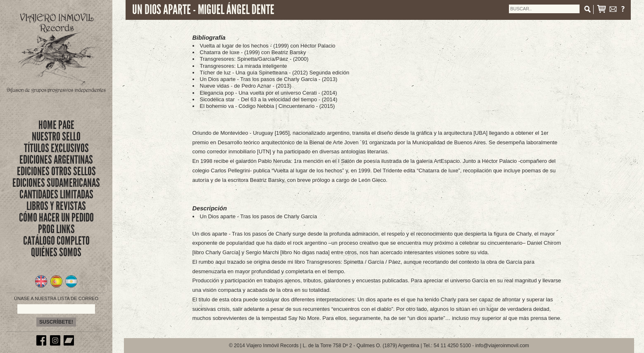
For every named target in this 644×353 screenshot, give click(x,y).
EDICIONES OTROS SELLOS (56, 171)
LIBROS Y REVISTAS (56, 206)
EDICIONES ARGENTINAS (56, 160)
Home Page (56, 125)
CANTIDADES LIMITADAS (56, 194)
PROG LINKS (56, 229)
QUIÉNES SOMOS (56, 252)
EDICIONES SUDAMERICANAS (56, 183)
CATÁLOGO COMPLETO (56, 241)
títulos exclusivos (56, 148)
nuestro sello (56, 137)
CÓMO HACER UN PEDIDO (56, 218)
